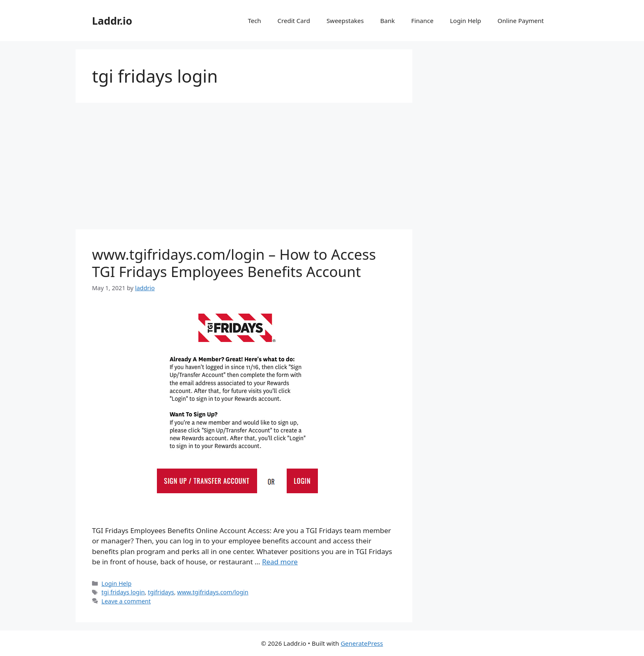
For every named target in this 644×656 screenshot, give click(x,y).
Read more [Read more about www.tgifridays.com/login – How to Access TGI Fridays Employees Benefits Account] (280, 562)
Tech (254, 21)
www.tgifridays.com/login (213, 592)
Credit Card (294, 21)
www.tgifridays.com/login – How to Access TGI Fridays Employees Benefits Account (234, 263)
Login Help (465, 21)
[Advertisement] (244, 169)
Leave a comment (126, 601)
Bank (388, 21)
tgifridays (161, 592)
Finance (422, 21)
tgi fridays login (123, 592)
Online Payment (521, 21)
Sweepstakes (345, 21)
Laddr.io (112, 21)
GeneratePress (362, 643)
